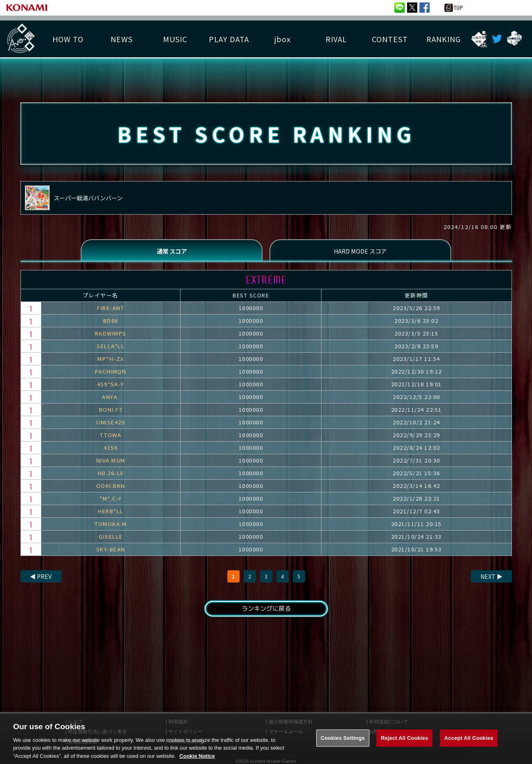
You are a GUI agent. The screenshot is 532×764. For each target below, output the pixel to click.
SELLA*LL (111, 349)
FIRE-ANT (111, 311)
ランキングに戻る (266, 612)
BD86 (111, 323)
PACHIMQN (111, 374)
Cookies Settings (343, 745)
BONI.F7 (111, 412)
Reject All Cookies (404, 745)
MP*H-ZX (111, 362)
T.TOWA (111, 438)
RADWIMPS (111, 336)
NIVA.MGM (111, 463)
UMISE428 (111, 425)
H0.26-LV (111, 476)
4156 (111, 450)
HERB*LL (111, 514)
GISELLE (111, 539)
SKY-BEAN (111, 552)
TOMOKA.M (111, 527)
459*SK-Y (111, 387)
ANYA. (111, 400)
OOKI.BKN (111, 489)
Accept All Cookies (469, 745)
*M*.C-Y (111, 501)
